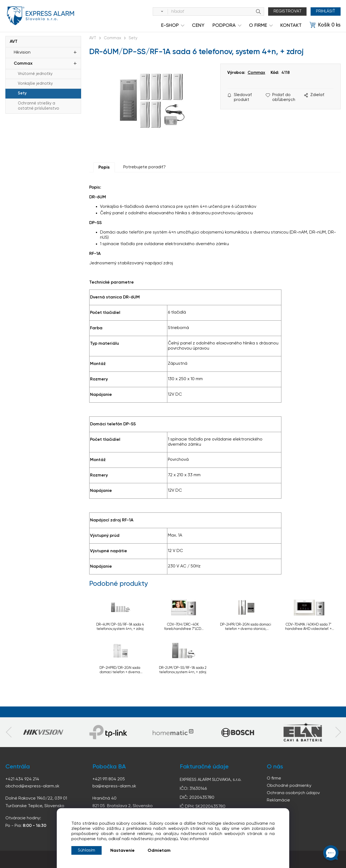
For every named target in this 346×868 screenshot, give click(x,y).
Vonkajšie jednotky (35, 84)
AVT (14, 42)
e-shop (170, 25)
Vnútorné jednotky (35, 74)
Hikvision (22, 52)
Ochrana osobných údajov (293, 793)
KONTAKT (291, 25)
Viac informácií (194, 839)
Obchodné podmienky (289, 786)
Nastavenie (122, 851)
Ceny (198, 25)
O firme (274, 778)
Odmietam (159, 851)
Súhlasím (86, 850)
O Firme (258, 25)
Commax (23, 64)
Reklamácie (278, 800)
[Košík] (325, 25)
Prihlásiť (326, 11)
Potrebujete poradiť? (144, 167)
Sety (22, 93)
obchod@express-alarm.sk (32, 786)
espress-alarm (41, 16)
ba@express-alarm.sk (114, 786)
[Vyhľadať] (161, 12)
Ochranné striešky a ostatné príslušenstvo (39, 106)
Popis (104, 167)
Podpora (224, 25)
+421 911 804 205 (109, 779)
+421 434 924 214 (22, 779)
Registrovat (288, 11)
